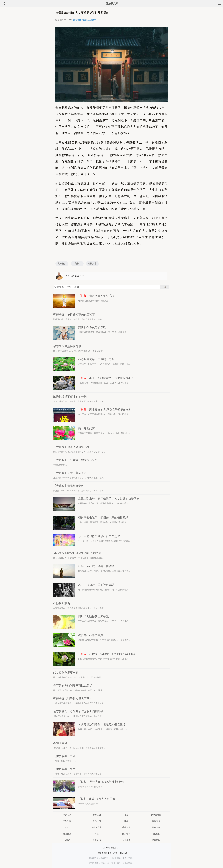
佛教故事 (67, 821)
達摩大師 (97, 840)
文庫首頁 (62, 264)
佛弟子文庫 (112, 4)
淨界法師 (67, 815)
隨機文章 (92, 264)
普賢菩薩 (156, 821)
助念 (67, 827)
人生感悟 (126, 840)
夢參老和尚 (97, 827)
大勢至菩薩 (156, 815)
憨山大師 (67, 834)
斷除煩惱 (97, 815)
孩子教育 (126, 827)
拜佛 (97, 834)
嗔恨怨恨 (156, 834)
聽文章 (93, 20)
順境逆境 (156, 840)
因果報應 (126, 834)
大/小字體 (77, 20)
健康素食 (156, 827)
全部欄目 (77, 264)
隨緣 (126, 821)
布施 (126, 815)
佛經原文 (116, 853)
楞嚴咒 (67, 840)
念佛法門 (97, 821)
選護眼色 (86, 20)
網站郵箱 (123, 853)
